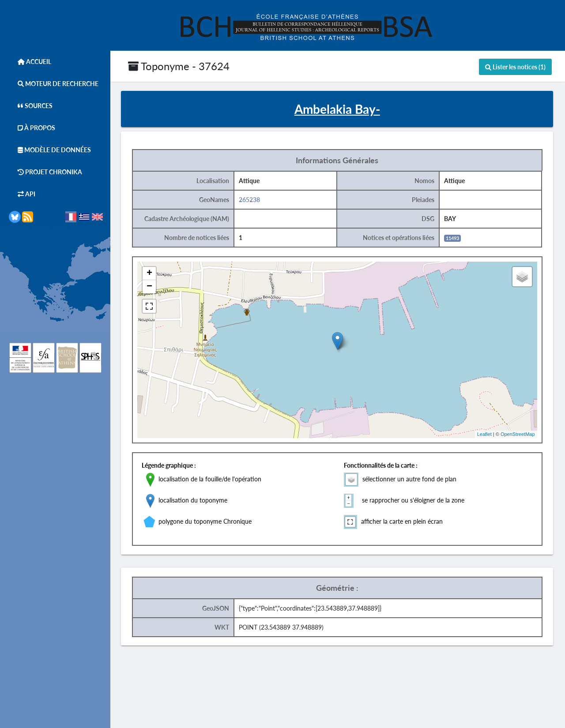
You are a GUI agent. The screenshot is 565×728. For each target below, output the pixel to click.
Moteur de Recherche (54, 84)
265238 (252, 200)
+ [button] (152, 274)
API (22, 194)
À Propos (32, 128)
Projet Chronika (45, 172)
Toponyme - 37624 (179, 66)
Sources (31, 106)
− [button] (152, 287)
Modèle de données (50, 150)
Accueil (30, 62)
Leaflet (487, 435)
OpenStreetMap (520, 435)
